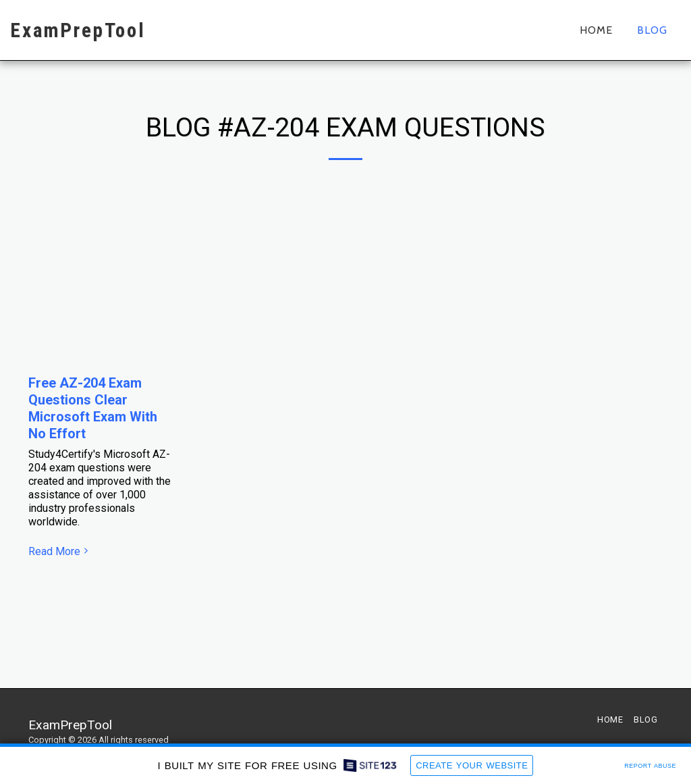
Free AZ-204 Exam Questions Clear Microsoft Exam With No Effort (93, 408)
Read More (60, 551)
